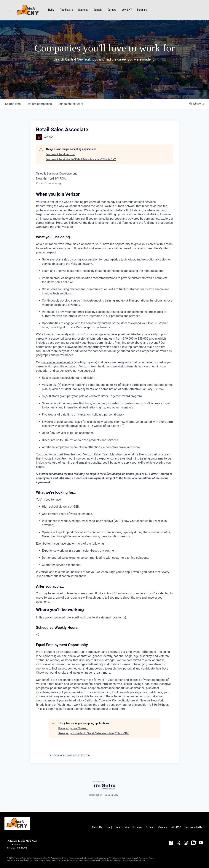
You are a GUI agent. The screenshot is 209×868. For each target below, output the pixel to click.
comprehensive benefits (57, 362)
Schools (98, 10)
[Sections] (10, 10)
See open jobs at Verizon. (61, 154)
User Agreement (88, 860)
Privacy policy (95, 795)
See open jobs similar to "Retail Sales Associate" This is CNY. (81, 159)
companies (39, 104)
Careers (112, 10)
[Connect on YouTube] (201, 843)
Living (51, 10)
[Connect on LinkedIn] (193, 843)
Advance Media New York (22, 841)
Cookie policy (111, 795)
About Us (97, 827)
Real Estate (66, 10)
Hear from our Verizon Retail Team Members (94, 454)
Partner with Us (193, 827)
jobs (13, 104)
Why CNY (127, 10)
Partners (142, 10)
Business (83, 10)
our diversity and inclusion (67, 673)
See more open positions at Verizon (69, 755)
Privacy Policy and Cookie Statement (120, 860)
